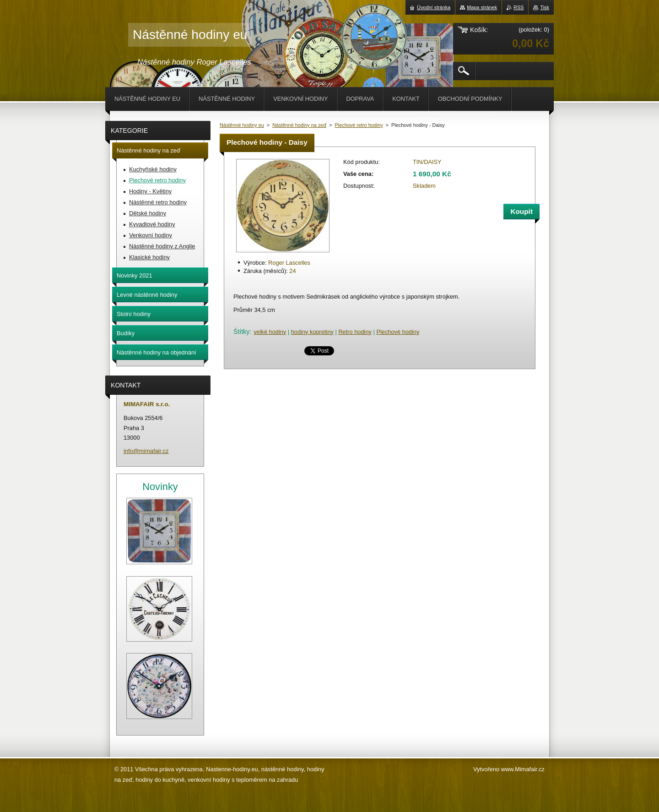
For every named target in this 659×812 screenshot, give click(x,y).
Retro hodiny (355, 332)
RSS (519, 7)
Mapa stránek (482, 7)
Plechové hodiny (398, 332)
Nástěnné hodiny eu (242, 125)
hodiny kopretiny (312, 332)
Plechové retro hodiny (359, 125)
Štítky (241, 332)
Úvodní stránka (434, 7)
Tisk (545, 7)
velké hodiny (270, 332)
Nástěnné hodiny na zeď (299, 125)
